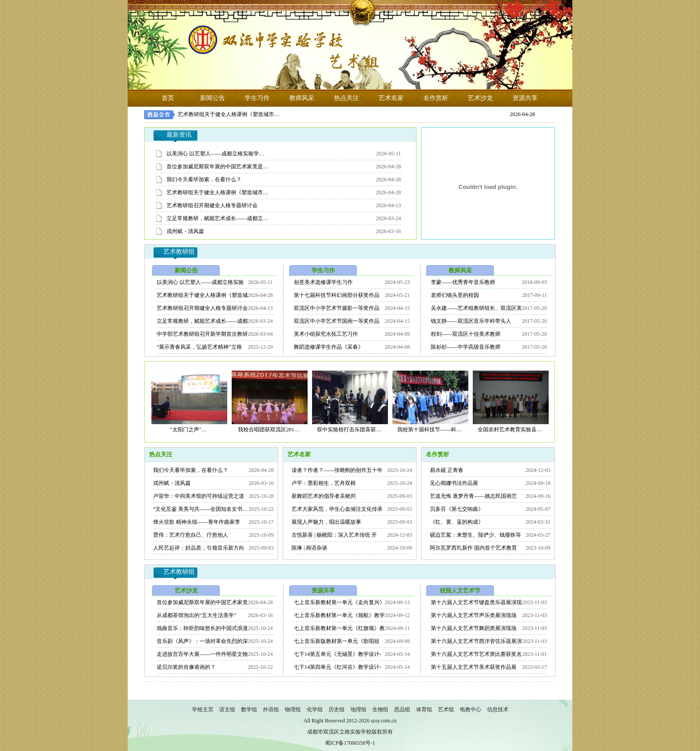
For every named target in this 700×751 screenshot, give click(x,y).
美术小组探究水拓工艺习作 (326, 334)
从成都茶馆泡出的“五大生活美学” (197, 615)
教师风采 (302, 98)
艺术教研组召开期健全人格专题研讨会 (212, 205)
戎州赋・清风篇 (185, 231)
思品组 (402, 709)
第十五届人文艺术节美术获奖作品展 (474, 667)
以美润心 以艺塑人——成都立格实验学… (215, 154)
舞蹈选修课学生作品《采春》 (329, 347)
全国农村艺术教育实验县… (510, 430)
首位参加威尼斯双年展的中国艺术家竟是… (217, 167)
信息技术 (498, 709)
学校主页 (203, 709)
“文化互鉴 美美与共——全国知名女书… (200, 509)
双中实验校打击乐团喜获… (349, 430)
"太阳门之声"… (188, 430)
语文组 (227, 709)
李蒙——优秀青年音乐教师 (463, 282)
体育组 (424, 709)
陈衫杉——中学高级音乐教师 (466, 347)
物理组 (293, 709)
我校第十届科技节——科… (429, 430)
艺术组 (446, 709)
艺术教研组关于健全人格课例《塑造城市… (229, 114)
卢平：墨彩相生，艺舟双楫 (324, 483)
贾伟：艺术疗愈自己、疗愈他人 (191, 535)
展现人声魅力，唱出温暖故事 (326, 522)
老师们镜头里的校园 (455, 295)
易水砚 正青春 (447, 470)
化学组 (315, 709)
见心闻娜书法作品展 (454, 483)
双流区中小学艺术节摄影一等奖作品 (337, 308)
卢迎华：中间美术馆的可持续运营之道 (199, 496)
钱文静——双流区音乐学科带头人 (471, 321)
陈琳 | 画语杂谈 (309, 548)
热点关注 (346, 98)
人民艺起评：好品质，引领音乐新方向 (199, 548)
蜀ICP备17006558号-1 (350, 743)
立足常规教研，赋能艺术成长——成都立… (217, 218)
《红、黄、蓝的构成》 (457, 522)
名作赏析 (436, 98)
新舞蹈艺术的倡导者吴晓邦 (324, 496)
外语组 (271, 709)
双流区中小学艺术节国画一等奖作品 (337, 321)
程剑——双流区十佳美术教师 (466, 334)
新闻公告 (212, 98)
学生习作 (257, 98)
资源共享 (525, 98)
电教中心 (471, 709)
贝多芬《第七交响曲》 (457, 509)
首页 (168, 98)
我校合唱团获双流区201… (269, 430)
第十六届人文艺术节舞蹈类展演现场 (474, 628)
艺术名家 (391, 98)
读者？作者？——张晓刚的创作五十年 (337, 470)
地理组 (358, 709)
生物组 (380, 709)
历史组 (337, 709)
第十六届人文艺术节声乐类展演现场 (474, 615)
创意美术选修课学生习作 (323, 282)
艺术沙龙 (480, 98)
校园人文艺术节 (460, 590)
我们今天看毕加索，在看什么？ (204, 179)
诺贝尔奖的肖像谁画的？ (186, 667)
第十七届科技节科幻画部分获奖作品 (337, 295)
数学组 (249, 709)
